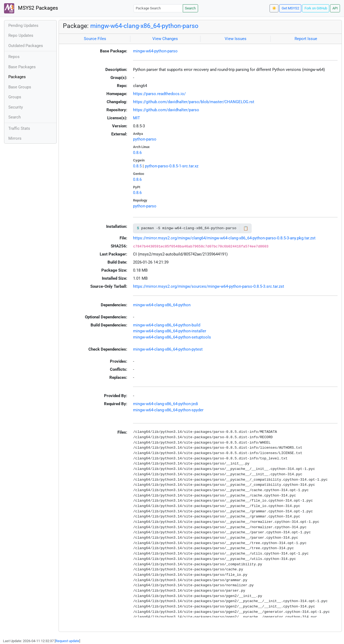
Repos (14, 57)
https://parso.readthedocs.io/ (159, 94)
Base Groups (20, 87)
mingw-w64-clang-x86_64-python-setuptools (172, 337)
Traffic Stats (19, 128)
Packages (17, 77)
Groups (15, 97)
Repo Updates (21, 35)
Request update (67, 641)
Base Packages (22, 67)
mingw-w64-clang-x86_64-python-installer (170, 331)
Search (190, 8)
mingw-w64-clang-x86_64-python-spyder (168, 410)
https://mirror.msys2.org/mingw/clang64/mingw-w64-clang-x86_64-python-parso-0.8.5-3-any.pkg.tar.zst (224, 238)
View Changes (165, 39)
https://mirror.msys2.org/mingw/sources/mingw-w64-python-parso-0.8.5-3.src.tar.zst (209, 286)
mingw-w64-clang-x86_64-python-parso (144, 26)
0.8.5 (137, 166)
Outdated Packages (26, 46)
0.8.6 (137, 153)
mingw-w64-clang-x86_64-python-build (167, 325)
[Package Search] (158, 8)
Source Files (95, 39)
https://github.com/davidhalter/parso (166, 110)
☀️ (274, 8)
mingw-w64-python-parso (155, 51)
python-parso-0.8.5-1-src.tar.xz (172, 166)
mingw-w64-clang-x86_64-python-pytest (168, 349)
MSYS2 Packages (31, 8)
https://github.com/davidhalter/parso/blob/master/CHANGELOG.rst (194, 102)
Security (16, 107)
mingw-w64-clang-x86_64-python (162, 305)
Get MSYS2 (290, 8)
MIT (137, 118)
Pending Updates (23, 26)
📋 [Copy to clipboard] (246, 228)
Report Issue (306, 39)
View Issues (236, 39)
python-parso (145, 139)
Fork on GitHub (316, 8)
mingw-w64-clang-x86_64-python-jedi (166, 404)
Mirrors (15, 138)
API (335, 8)
